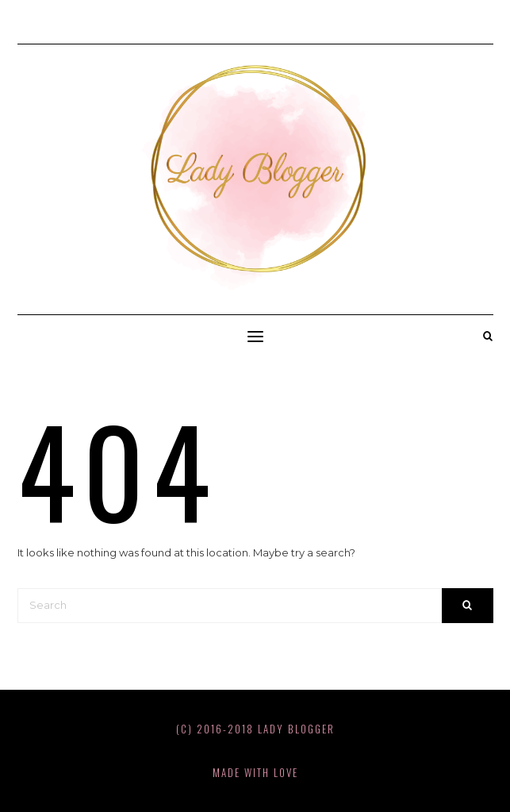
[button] (255, 337)
